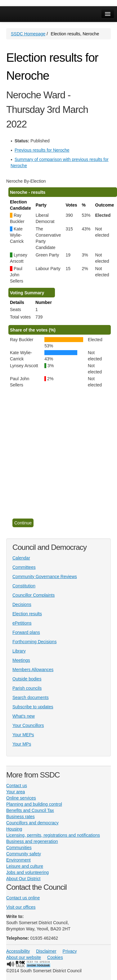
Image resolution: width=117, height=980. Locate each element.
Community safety (24, 854)
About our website (24, 957)
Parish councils (27, 688)
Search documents (31, 697)
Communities (19, 848)
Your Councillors (28, 725)
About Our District (23, 879)
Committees (24, 567)
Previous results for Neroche (42, 150)
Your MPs (22, 744)
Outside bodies (27, 679)
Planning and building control (34, 804)
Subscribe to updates (33, 707)
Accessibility (18, 951)
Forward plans (26, 632)
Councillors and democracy (32, 823)
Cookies (55, 957)
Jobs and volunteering (27, 872)
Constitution (24, 586)
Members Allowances (33, 670)
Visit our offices (21, 907)
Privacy (70, 951)
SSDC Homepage (28, 34)
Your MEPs (23, 735)
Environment (18, 860)
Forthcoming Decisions (34, 642)
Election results (27, 614)
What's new (24, 716)
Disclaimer (46, 951)
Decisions (22, 604)
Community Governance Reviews (45, 577)
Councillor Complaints (34, 595)
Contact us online (23, 898)
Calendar (21, 558)
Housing (14, 829)
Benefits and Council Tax (30, 810)
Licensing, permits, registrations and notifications (53, 835)
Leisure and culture (25, 866)
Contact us (17, 786)
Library (19, 651)
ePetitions (22, 623)
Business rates (20, 817)
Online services (21, 798)
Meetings (21, 660)
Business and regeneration (32, 841)
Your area (16, 792)
